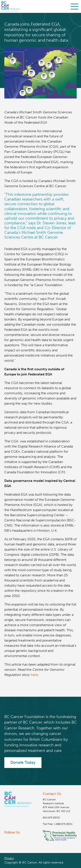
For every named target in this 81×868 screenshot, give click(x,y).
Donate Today (23, 762)
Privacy (9, 858)
